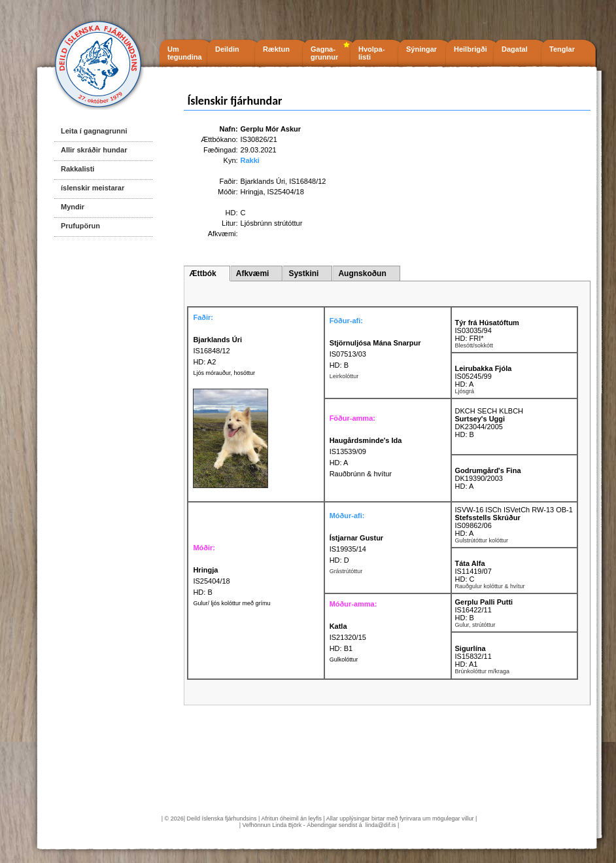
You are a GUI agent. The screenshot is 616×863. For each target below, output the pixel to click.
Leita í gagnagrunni (94, 131)
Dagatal (515, 49)
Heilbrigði (471, 49)
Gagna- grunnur (324, 53)
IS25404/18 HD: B (211, 581)
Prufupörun (80, 226)
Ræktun (276, 49)
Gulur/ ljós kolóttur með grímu (231, 603)
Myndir (73, 207)
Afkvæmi (253, 273)
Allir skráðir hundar (94, 150)
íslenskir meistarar (93, 188)
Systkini (303, 273)
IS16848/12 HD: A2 (217, 351)
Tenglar (562, 49)
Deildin (227, 49)
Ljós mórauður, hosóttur (224, 373)
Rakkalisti (77, 169)
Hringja (252, 192)
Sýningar (421, 49)
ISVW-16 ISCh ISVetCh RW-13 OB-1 (514, 510)
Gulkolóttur (344, 660)
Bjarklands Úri (263, 181)
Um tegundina (185, 53)
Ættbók (202, 273)
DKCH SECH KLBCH (489, 411)
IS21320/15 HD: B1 (348, 637)
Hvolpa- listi (371, 53)
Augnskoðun (362, 273)
